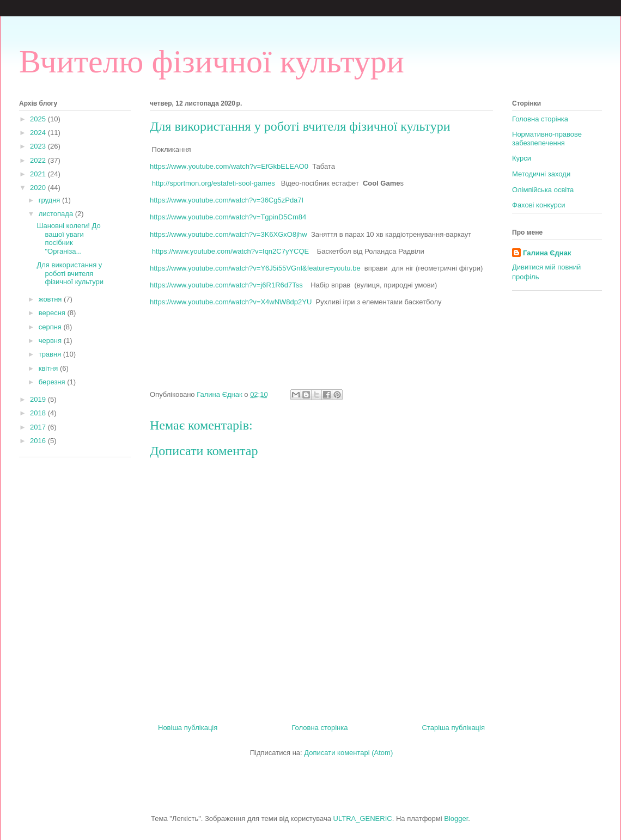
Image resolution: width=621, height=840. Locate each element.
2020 (39, 188)
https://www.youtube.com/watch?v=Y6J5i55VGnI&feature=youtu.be (257, 268)
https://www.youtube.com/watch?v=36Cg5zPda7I (228, 200)
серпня (51, 327)
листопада (57, 214)
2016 (39, 441)
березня (53, 382)
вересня (53, 313)
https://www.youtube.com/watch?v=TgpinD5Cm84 (228, 217)
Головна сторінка (319, 728)
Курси (522, 158)
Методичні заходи (541, 174)
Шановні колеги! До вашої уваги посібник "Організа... (68, 238)
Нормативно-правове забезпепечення (547, 139)
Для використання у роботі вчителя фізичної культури (70, 273)
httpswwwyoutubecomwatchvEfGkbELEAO (229, 166)
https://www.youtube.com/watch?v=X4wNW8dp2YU (233, 302)
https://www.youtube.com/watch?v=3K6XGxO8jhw (229, 234)
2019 (39, 399)
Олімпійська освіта (543, 190)
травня (51, 354)
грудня (50, 200)
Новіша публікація (188, 728)
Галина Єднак (547, 253)
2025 (39, 119)
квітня (49, 368)
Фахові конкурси (539, 205)
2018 (39, 413)
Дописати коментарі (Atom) (348, 753)
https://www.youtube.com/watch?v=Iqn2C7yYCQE (235, 251)
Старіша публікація (453, 728)
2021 (39, 174)
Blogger (456, 818)
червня (51, 341)
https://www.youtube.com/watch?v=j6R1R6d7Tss (226, 285)
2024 (39, 133)
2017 (39, 427)
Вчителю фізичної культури (212, 62)
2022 (39, 160)
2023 (39, 146)
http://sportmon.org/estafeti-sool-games (217, 183)
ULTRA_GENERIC (363, 818)
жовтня (51, 299)
